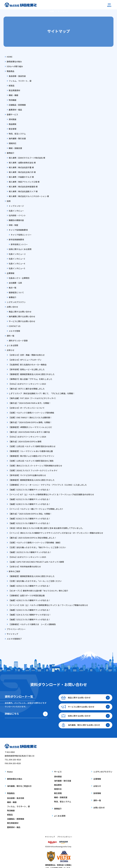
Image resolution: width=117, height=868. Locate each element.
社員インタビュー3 (17, 256)
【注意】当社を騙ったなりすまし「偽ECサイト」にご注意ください (37, 541)
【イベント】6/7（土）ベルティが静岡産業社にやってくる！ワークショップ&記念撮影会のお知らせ (51, 489)
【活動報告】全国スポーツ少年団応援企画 (27, 589)
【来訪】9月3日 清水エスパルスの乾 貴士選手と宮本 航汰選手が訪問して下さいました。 (46, 522)
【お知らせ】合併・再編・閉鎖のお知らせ (27, 351)
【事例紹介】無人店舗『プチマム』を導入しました (30, 375)
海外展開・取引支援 (17, 137)
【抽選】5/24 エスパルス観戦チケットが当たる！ (30, 608)
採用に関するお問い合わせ (79, 709)
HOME (10, 57)
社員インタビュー (16, 209)
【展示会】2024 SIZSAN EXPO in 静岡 (25, 437)
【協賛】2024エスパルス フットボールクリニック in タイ (33, 465)
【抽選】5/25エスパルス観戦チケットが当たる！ (30, 484)
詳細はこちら (12, 706)
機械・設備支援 (15, 147)
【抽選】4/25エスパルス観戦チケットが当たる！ (30, 579)
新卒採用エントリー (19, 242)
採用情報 (97, 786)
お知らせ (11, 346)
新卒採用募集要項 (16, 237)
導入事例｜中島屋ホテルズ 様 (21, 175)
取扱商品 (11, 71)
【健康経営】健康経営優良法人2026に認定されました (32, 570)
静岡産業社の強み (14, 61)
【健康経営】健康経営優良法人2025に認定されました (32, 475)
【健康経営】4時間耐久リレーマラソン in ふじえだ (30, 423)
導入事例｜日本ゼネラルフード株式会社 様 (27, 156)
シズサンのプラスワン (16, 299)
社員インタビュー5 (17, 266)
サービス (58, 764)
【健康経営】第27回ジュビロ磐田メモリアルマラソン (31, 451)
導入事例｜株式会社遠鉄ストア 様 (23, 190)
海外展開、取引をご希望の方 (19, 779)
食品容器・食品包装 (17, 76)
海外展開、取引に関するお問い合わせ (84, 718)
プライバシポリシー (65, 829)
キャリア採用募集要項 (18, 228)
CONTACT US (15, 323)
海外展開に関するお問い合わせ (22, 313)
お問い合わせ (12, 304)
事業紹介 (13, 294)
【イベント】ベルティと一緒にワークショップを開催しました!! (36, 503)
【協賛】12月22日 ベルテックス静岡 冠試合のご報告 (31, 456)
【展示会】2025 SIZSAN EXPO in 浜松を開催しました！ (33, 532)
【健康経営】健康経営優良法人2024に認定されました (32, 370)
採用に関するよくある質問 (20, 247)
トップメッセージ (16, 204)
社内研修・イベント (17, 213)
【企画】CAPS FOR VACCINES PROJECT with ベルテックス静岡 (36, 556)
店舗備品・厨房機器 (17, 104)
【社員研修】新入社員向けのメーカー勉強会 (28, 361)
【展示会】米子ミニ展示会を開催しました (27, 385)
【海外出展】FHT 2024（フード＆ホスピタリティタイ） (33, 394)
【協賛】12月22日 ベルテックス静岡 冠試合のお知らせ (32, 441)
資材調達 (13, 118)
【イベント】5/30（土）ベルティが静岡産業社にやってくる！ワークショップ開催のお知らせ (48, 598)
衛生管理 (13, 128)
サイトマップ (12, 627)
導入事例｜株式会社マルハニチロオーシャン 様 (29, 194)
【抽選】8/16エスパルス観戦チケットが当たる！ (30, 513)
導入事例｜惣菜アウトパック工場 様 (24, 180)
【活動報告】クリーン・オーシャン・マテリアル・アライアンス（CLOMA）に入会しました (48, 479)
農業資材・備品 (15, 109)
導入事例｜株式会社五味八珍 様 (22, 171)
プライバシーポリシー (16, 622)
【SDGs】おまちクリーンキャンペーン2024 (27, 432)
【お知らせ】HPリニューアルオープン (25, 356)
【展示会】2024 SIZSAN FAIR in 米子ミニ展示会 (29, 427)
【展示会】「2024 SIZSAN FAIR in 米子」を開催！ (30, 399)
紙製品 (12, 85)
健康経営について (16, 289)
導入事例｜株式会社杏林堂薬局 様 (23, 185)
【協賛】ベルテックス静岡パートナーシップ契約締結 (31, 408)
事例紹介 (11, 152)
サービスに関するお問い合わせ (22, 318)
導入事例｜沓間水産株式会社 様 (22, 161)
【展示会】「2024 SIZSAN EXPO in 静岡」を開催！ (30, 418)
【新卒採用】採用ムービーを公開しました (27, 365)
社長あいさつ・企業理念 (19, 275)
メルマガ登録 (14, 327)
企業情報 (11, 270)
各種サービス (12, 114)
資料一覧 (11, 332)
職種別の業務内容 (16, 218)
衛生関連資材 (14, 90)
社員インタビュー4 (17, 261)
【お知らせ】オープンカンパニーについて (27, 403)
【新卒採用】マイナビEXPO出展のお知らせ (27, 470)
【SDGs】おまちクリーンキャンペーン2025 (27, 551)
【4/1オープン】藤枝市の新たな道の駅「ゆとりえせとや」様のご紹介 (38, 584)
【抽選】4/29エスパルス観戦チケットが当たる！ (30, 594)
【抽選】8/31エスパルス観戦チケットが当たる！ (30, 517)
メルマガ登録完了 (14, 632)
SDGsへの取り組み (15, 66)
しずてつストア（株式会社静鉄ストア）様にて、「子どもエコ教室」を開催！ (42, 389)
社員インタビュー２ (17, 251)
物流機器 (13, 99)
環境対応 (13, 142)
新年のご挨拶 (14, 565)
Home (10, 764)
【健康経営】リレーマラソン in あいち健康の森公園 (31, 446)
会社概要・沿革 (15, 280)
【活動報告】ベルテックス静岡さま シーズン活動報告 (32, 617)
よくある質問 (12, 342)
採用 (9, 199)
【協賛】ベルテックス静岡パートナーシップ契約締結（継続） (35, 537)
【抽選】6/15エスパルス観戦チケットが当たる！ (30, 494)
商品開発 (13, 123)
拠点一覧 (13, 285)
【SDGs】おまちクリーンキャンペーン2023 (27, 380)
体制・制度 (13, 223)
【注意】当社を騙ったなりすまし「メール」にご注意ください (35, 575)
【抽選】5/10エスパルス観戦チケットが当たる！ (30, 603)
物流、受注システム (17, 133)
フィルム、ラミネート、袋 (20, 80)
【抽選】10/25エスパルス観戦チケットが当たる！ (30, 546)
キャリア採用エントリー (21, 232)
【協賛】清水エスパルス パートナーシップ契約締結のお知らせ (35, 461)
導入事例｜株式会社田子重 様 (21, 166)
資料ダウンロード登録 (18, 337)
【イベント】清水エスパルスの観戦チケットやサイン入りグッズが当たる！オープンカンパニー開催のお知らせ (56, 527)
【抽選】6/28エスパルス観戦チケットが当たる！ (30, 499)
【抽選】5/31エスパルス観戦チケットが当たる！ (30, 613)
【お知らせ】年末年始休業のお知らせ (25, 560)
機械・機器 (13, 95)
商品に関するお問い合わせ (20, 308)
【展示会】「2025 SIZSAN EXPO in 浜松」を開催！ (30, 508)
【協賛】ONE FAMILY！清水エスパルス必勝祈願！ (30, 413)
